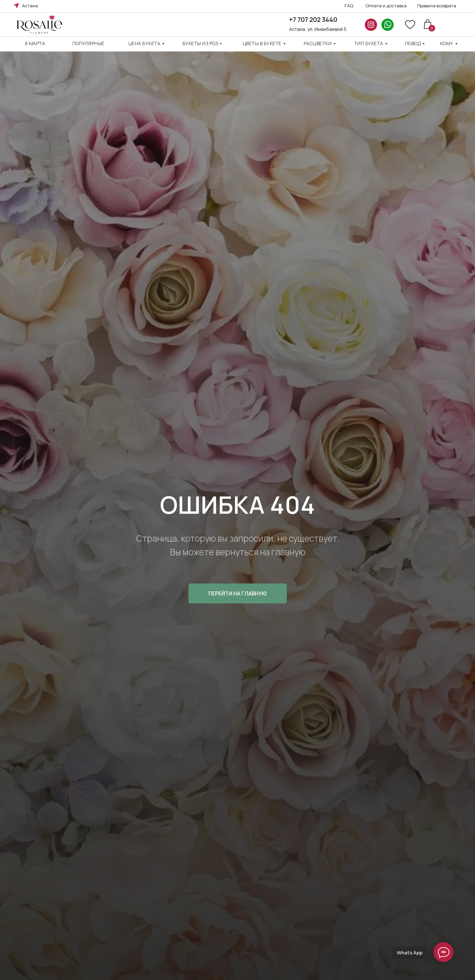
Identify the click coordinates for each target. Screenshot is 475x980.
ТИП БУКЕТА (369, 43)
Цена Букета (145, 43)
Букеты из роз (200, 43)
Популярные (88, 43)
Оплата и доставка (386, 6)
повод (413, 43)
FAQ (349, 6)
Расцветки (318, 43)
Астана (30, 6)
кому (447, 43)
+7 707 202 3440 (313, 20)
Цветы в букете (262, 43)
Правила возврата (437, 6)
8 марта (35, 43)
